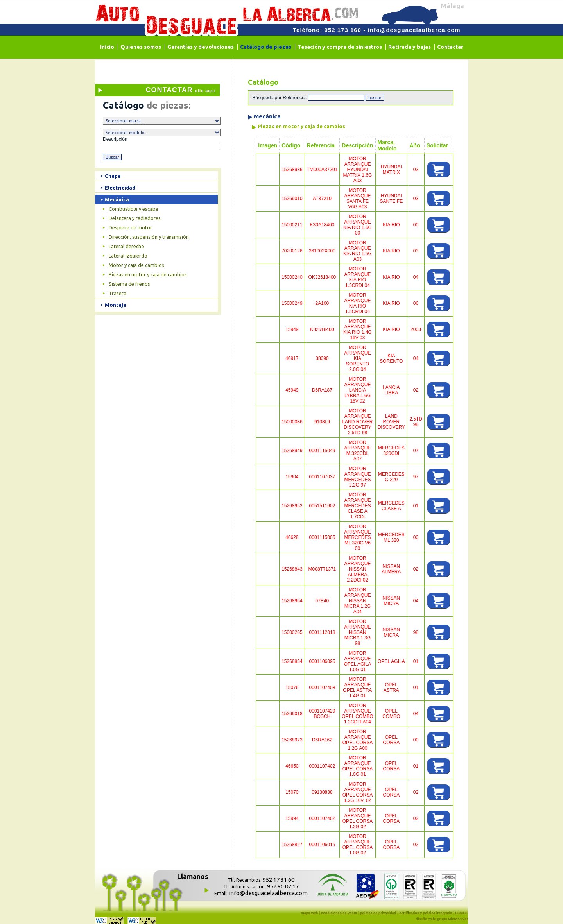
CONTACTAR (180, 90)
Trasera (117, 293)
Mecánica (117, 199)
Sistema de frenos (129, 284)
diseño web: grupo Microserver (442, 919)
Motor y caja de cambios (136, 265)
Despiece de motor (130, 227)
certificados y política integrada (426, 913)
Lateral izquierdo (128, 256)
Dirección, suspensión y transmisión (149, 237)
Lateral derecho (126, 246)
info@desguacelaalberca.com (414, 30)
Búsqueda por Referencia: (280, 98)
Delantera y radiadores (135, 218)
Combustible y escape (134, 209)
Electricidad (120, 188)
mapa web (310, 913)
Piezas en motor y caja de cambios (148, 274)
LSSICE (462, 913)
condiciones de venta (339, 913)
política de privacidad (378, 913)
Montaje (116, 305)
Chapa (113, 176)
